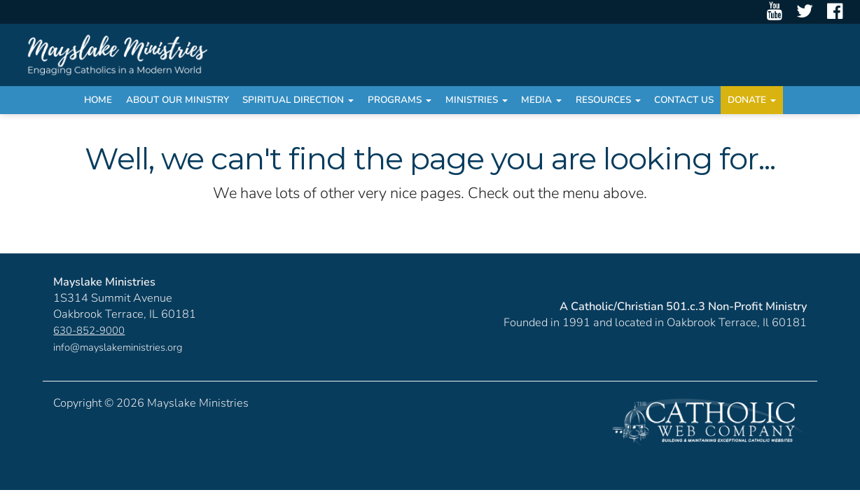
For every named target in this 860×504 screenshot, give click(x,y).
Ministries (477, 100)
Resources (608, 100)
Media (541, 100)
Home (98, 100)
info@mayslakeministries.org (118, 347)
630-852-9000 (89, 330)
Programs (400, 100)
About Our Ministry (178, 100)
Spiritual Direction (298, 100)
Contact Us (684, 100)
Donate (752, 100)
